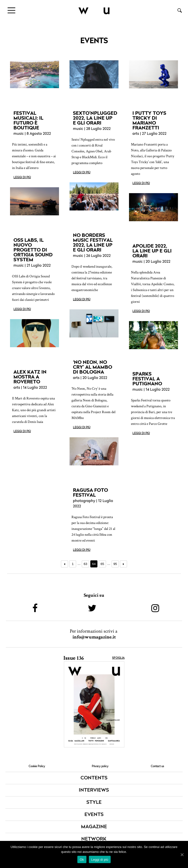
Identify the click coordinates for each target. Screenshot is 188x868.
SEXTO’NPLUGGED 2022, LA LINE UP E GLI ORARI (95, 118)
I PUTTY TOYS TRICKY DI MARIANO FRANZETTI (149, 120)
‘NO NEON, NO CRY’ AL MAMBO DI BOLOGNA (93, 367)
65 (102, 564)
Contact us (157, 766)
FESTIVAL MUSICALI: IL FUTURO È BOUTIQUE (28, 120)
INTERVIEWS (94, 790)
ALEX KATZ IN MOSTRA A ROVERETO (30, 377)
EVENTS (94, 815)
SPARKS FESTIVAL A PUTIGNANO (147, 379)
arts (136, 134)
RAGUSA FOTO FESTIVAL (90, 492)
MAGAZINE (94, 827)
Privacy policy (100, 766)
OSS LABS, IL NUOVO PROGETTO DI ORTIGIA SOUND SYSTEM (33, 250)
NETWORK (94, 839)
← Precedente (65, 564)
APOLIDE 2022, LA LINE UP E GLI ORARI (152, 251)
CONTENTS (94, 778)
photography (84, 501)
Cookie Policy (37, 766)
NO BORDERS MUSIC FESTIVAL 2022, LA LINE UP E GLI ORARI (93, 242)
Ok (82, 860)
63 (85, 564)
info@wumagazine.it (94, 637)
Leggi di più (22, 178)
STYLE (94, 803)
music (19, 134)
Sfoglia (118, 658)
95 (115, 564)
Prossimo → (123, 564)
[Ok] (182, 855)
